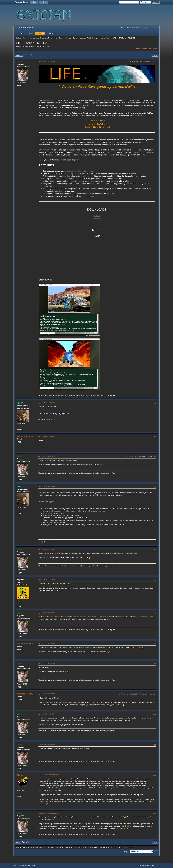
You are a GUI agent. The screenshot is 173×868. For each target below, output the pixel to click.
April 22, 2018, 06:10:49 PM (47, 714)
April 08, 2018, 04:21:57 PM (47, 403)
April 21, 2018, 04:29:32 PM (47, 643)
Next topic (153, 49)
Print (155, 55)
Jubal (20, 62)
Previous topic (141, 49)
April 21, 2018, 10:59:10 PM (47, 694)
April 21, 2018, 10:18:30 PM (47, 663)
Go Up (18, 842)
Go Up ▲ (157, 865)
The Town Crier (153, 28)
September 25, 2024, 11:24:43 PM (49, 775)
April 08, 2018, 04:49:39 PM (47, 436)
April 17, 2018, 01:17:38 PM (47, 580)
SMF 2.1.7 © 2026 (19, 865)
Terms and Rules (148, 865)
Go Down (19, 55)
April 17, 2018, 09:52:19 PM (47, 613)
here (78, 160)
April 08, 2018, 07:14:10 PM (47, 549)
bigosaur (21, 580)
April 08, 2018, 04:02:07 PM (47, 62)
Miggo (20, 775)
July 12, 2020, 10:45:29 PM (47, 744)
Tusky (20, 403)
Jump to (126, 852)
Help (140, 865)
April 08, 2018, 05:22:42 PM (47, 456)
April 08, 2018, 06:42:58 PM (47, 487)
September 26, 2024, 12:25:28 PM (49, 813)
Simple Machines (30, 865)
